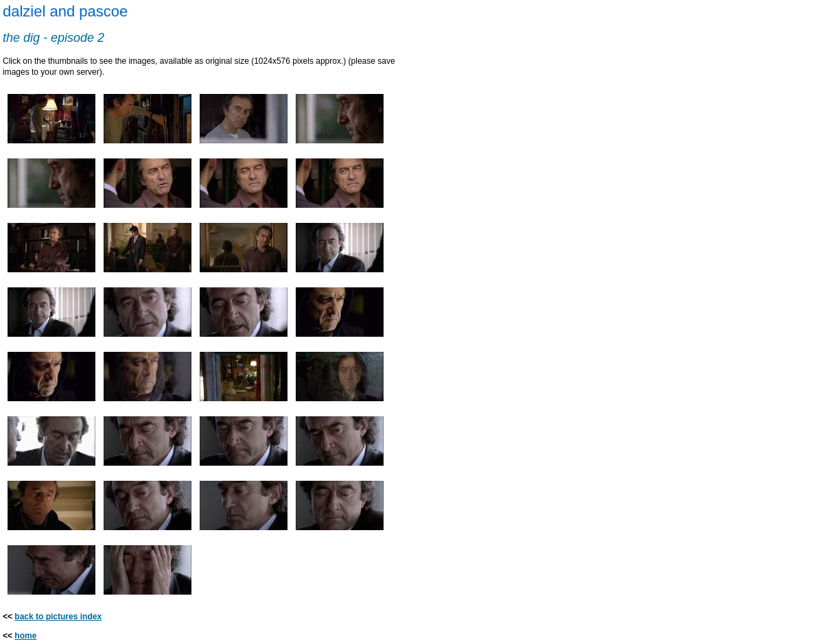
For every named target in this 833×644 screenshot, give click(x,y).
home (25, 636)
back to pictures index (58, 617)
